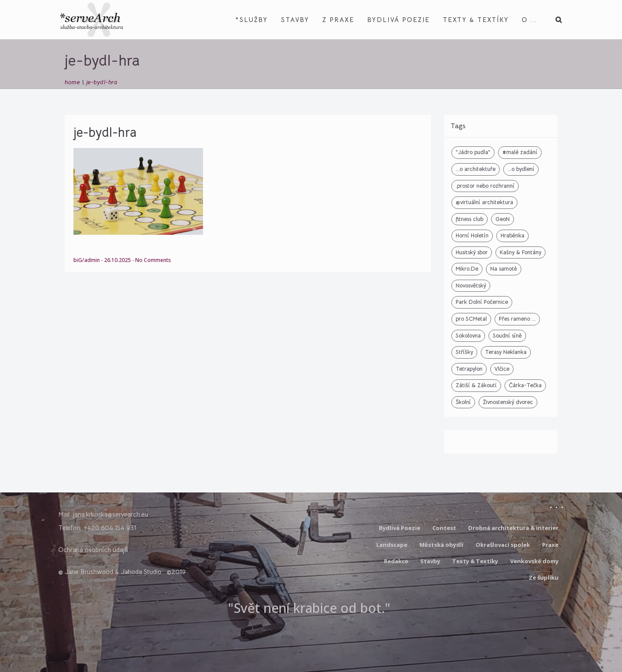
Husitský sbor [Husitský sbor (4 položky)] (472, 252)
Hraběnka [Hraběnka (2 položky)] (513, 235)
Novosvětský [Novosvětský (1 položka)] (471, 286)
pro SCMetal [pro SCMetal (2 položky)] (471, 319)
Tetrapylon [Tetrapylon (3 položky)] (469, 369)
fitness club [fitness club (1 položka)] (470, 219)
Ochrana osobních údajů (93, 550)
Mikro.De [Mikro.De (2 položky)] (467, 269)
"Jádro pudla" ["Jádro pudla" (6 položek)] (473, 152)
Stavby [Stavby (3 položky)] (430, 561)
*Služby (252, 20)
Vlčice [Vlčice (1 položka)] (502, 369)
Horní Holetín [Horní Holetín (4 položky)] (472, 235)
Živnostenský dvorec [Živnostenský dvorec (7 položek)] (508, 402)
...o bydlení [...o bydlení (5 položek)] (521, 169)
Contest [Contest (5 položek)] (444, 528)
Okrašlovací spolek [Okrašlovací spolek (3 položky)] (503, 545)
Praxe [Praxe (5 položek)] (550, 545)
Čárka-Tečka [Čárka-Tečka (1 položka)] (525, 385)
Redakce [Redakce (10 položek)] (396, 561)
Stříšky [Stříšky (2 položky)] (464, 352)
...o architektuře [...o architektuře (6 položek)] (476, 169)
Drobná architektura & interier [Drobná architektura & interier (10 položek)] (513, 528)
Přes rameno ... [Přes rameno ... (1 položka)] (517, 319)
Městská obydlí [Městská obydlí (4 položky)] (441, 545)
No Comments (153, 260)
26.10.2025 (118, 260)
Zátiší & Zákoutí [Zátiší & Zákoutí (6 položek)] (476, 385)
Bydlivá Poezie (398, 20)
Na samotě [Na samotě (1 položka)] (504, 269)
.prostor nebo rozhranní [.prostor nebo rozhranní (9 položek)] (485, 186)
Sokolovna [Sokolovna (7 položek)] (468, 336)
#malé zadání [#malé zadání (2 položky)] (520, 152)
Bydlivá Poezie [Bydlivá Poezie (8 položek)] (400, 528)
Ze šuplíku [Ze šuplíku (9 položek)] (544, 577)
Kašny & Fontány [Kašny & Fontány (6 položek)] (520, 252)
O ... (529, 20)
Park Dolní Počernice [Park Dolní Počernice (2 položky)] (482, 302)
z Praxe (338, 20)
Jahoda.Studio (141, 572)
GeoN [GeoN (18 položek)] (503, 219)
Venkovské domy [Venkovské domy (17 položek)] (534, 561)
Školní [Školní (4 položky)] (463, 402)
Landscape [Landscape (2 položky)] (392, 545)
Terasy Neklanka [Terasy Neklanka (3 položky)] (506, 352)
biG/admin (87, 260)
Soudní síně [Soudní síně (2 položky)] (507, 336)
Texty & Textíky (476, 20)
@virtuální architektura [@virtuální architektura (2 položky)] (484, 202)
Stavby (295, 20)
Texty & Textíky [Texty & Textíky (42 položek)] (475, 561)
